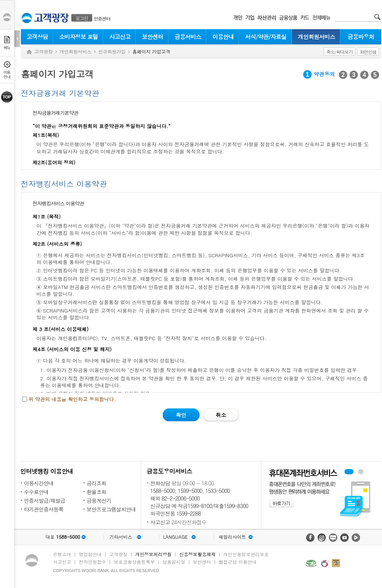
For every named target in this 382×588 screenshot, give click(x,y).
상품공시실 (174, 562)
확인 (181, 415)
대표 (63, 537)
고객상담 (37, 37)
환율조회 (96, 492)
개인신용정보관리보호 (246, 554)
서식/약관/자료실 (266, 37)
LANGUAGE (175, 537)
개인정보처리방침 (153, 554)
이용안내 (223, 37)
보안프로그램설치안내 (111, 509)
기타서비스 (121, 537)
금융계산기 (99, 500)
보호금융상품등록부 (134, 562)
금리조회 (96, 483)
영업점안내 (90, 554)
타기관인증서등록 (44, 509)
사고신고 (120, 37)
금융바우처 (361, 37)
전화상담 (160, 483)
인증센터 (102, 18)
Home (29, 52)
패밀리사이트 (233, 537)
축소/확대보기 (340, 52)
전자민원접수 (93, 562)
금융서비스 (188, 37)
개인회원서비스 (316, 37)
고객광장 (44, 51)
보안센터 (152, 37)
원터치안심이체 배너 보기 (361, 472)
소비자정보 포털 (79, 37)
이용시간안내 (39, 483)
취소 (221, 415)
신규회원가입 (112, 51)
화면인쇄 (368, 52)
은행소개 (62, 554)
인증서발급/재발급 (45, 500)
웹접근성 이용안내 (238, 562)
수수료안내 (36, 492)
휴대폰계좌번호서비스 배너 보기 (349, 472)
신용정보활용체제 (197, 554)
